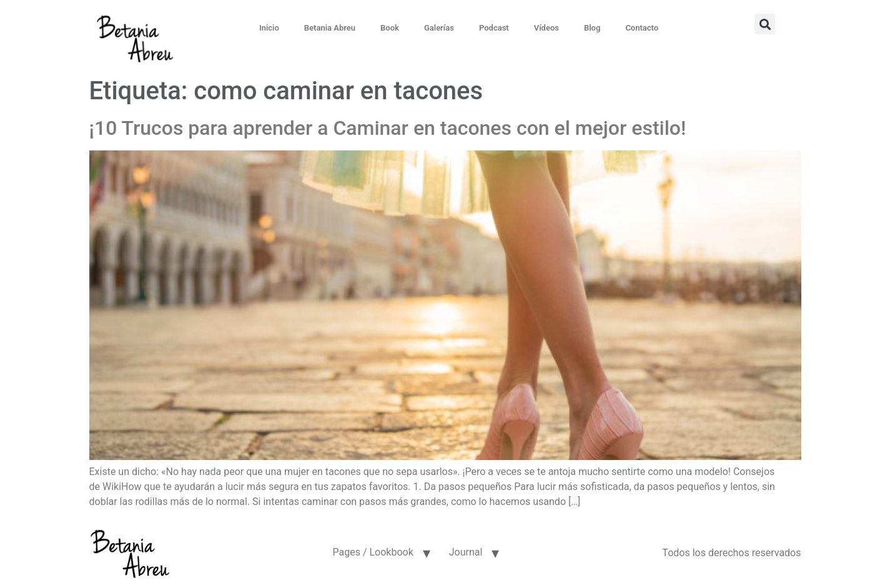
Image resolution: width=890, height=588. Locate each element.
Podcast (494, 28)
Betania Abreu (330, 28)
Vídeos (546, 28)
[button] (765, 24)
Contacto (642, 28)
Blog (592, 28)
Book (390, 28)
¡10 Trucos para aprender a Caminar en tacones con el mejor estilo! (388, 128)
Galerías (439, 28)
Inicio (269, 28)
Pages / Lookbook (373, 552)
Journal (466, 552)
